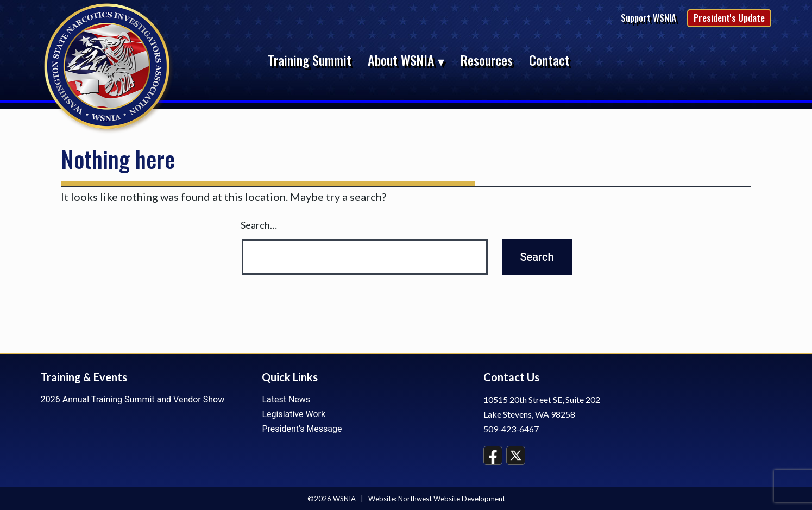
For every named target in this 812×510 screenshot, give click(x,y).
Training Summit (310, 60)
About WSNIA (406, 60)
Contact (549, 60)
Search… (259, 225)
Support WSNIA (649, 18)
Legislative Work (294, 414)
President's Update (729, 18)
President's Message (302, 429)
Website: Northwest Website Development (437, 499)
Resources (487, 60)
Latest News (286, 399)
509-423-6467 (511, 429)
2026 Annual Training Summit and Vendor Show (133, 399)
